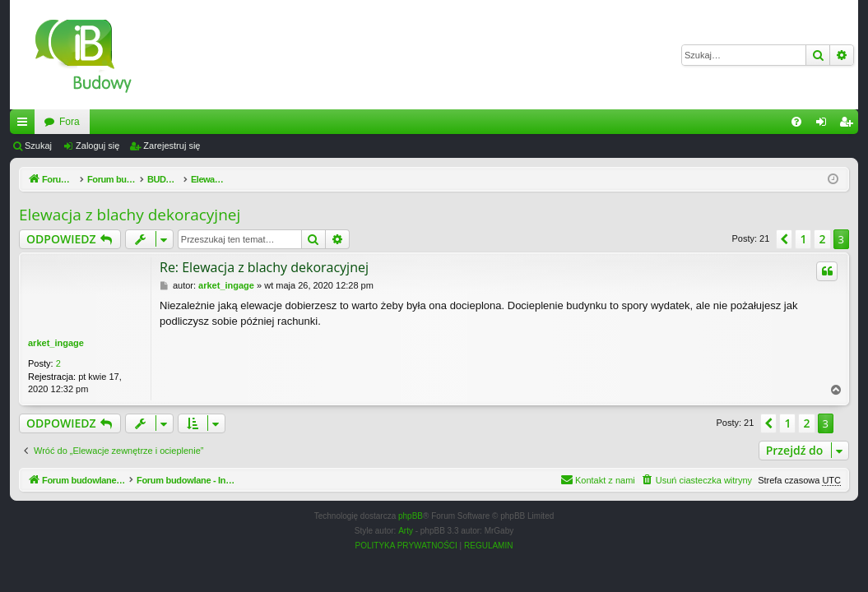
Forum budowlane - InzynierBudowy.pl (128, 122)
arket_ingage (56, 343)
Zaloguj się (97, 146)
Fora (256, 122)
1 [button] (803, 239)
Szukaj (38, 146)
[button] (784, 239)
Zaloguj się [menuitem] (825, 125)
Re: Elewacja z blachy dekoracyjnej (264, 267)
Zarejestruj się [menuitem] (849, 125)
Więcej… (26, 125)
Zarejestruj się (172, 146)
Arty (406, 531)
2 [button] (822, 239)
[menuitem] (796, 122)
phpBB (411, 516)
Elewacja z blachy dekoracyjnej (130, 215)
